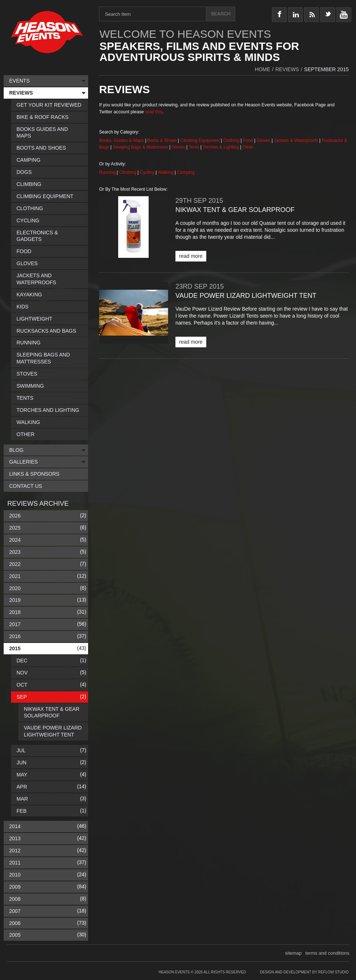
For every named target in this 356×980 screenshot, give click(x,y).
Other (248, 147)
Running (108, 172)
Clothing (232, 140)
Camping (186, 172)
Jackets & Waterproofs (296, 140)
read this (154, 112)
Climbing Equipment (200, 140)
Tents (195, 147)
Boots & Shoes (162, 140)
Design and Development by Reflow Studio (304, 972)
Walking (166, 172)
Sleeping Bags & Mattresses (140, 147)
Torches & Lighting (221, 147)
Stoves (179, 147)
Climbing (128, 172)
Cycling (148, 172)
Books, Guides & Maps (121, 140)
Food (249, 140)
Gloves (263, 140)
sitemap (294, 953)
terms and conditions (327, 953)
